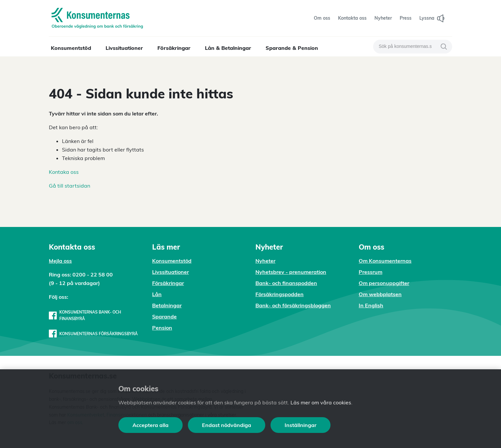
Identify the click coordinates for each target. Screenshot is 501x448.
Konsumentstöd (71, 48)
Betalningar (167, 305)
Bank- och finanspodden (286, 283)
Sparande (164, 316)
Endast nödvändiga (227, 425)
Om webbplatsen (380, 294)
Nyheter (265, 261)
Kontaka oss (64, 172)
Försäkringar (174, 48)
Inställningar (301, 425)
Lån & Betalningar (228, 48)
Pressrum (371, 272)
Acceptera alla (150, 425)
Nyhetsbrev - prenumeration (291, 272)
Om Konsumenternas (385, 261)
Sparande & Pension (292, 48)
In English (371, 305)
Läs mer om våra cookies (321, 402)
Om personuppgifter (384, 283)
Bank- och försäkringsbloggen (293, 305)
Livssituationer (124, 48)
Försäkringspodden (280, 294)
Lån (157, 294)
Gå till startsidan (70, 186)
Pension (162, 328)
